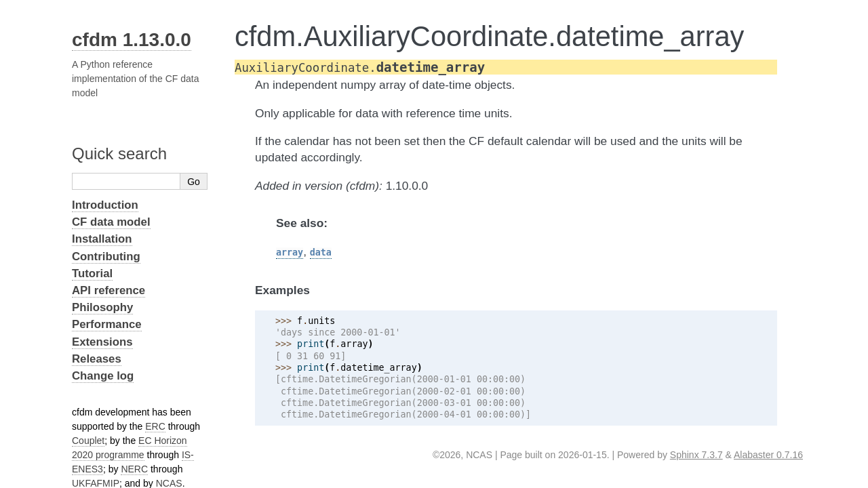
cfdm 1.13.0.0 (132, 40)
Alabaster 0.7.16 (768, 455)
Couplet (88, 441)
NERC (134, 469)
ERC (155, 426)
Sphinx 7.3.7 (696, 455)
